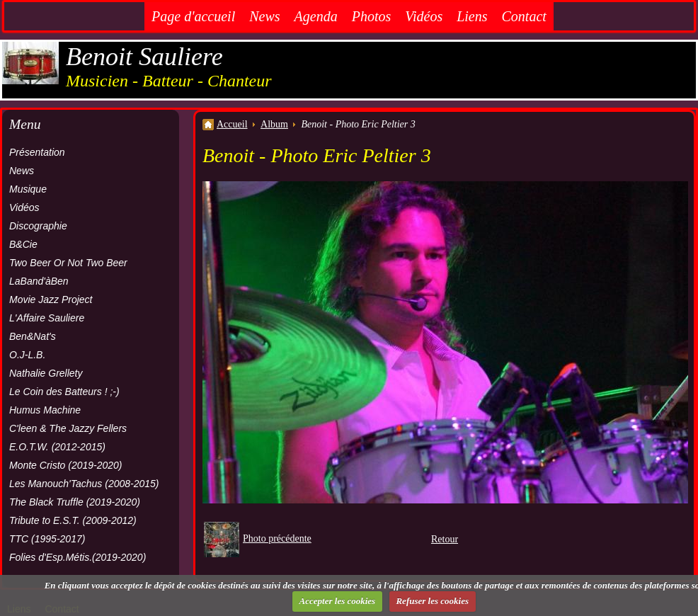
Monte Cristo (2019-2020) (66, 465)
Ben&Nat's (33, 336)
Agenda (316, 16)
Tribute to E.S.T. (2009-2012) (73, 520)
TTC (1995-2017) (47, 539)
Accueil (232, 124)
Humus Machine (45, 410)
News (264, 16)
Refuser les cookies (432, 601)
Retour (445, 539)
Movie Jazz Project (51, 300)
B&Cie (23, 244)
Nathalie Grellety (46, 373)
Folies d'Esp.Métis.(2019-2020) (78, 557)
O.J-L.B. (27, 355)
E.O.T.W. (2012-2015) (57, 447)
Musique (28, 189)
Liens (472, 16)
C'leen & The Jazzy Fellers (68, 428)
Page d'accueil (193, 16)
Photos (372, 16)
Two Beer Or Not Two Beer (68, 263)
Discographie (38, 226)
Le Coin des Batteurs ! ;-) (64, 392)
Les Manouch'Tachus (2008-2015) (84, 484)
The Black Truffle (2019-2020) (75, 502)
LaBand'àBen (39, 281)
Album (274, 124)
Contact (524, 16)
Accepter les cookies (338, 601)
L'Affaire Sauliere (47, 318)
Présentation (37, 152)
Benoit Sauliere (144, 57)
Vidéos (424, 16)
